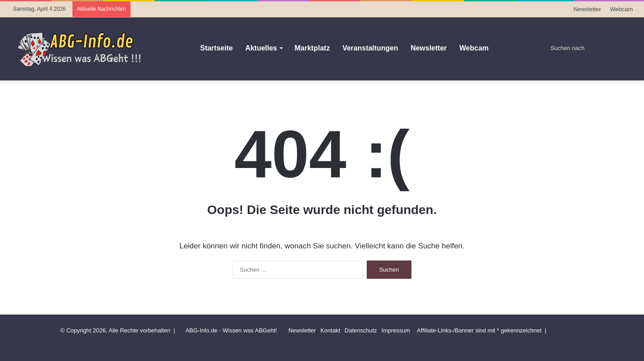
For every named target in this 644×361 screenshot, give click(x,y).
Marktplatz (312, 48)
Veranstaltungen (370, 48)
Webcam (621, 9)
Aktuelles (261, 48)
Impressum (396, 330)
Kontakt (330, 330)
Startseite (216, 48)
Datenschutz (361, 330)
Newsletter (587, 9)
